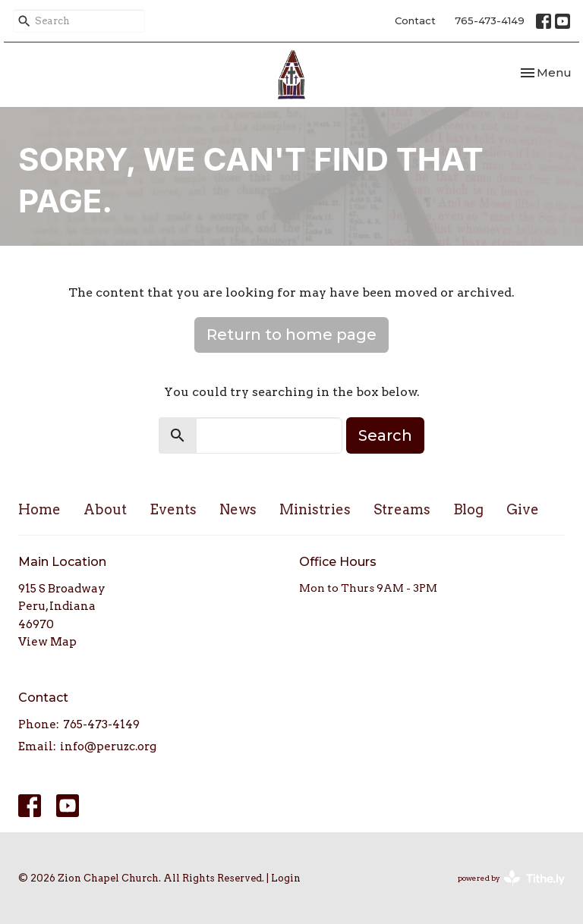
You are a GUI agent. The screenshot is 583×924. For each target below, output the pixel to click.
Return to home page (291, 335)
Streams (402, 509)
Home (39, 509)
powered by (511, 878)
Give (523, 509)
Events (173, 509)
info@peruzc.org (108, 746)
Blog (468, 509)
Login (286, 878)
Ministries (315, 509)
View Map (47, 642)
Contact (415, 20)
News (238, 509)
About (105, 509)
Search (385, 435)
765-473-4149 (490, 20)
